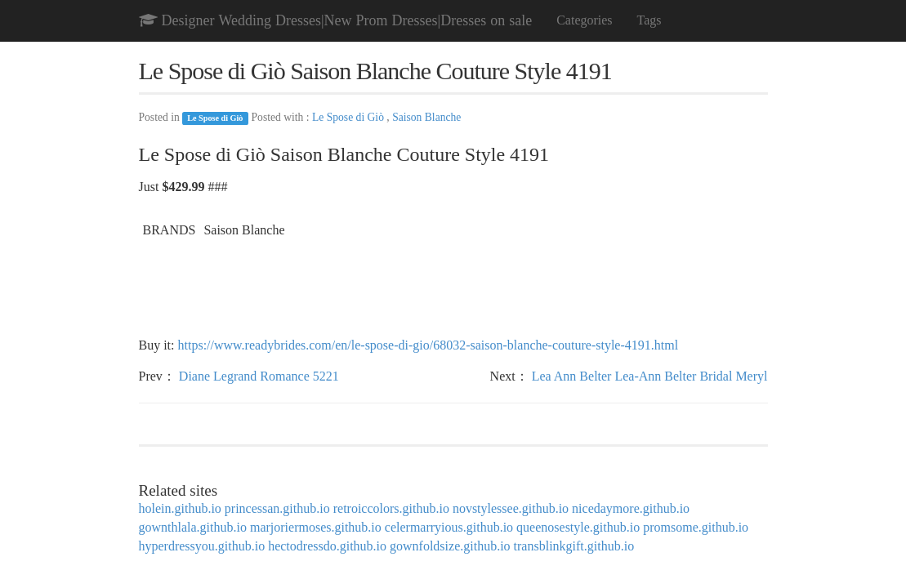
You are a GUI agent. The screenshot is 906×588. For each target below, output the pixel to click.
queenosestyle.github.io (578, 527)
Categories (584, 20)
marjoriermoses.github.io (316, 527)
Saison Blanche (426, 117)
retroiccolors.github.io (391, 508)
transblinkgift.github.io (574, 546)
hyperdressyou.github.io (202, 546)
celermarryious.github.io (449, 527)
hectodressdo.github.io (327, 546)
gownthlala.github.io (193, 527)
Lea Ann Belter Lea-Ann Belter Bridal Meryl (650, 376)
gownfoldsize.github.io (450, 546)
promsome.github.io (696, 527)
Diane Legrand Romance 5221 (259, 376)
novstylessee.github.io (511, 508)
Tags (649, 20)
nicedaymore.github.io (631, 508)
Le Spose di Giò (215, 118)
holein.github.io (180, 508)
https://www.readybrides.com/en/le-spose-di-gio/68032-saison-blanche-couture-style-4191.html (428, 345)
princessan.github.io (277, 508)
